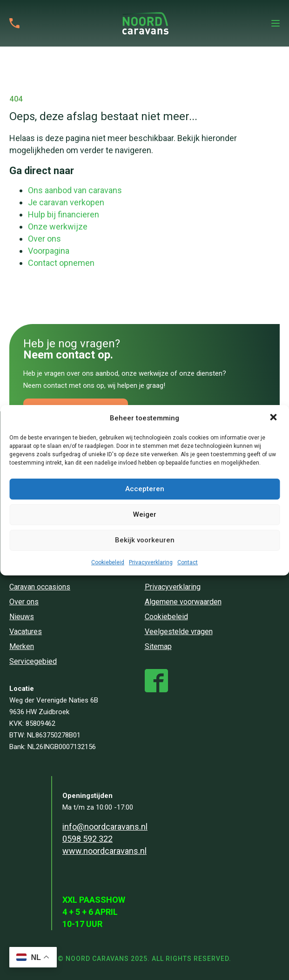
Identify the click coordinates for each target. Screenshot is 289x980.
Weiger (145, 514)
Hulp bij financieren (64, 214)
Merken (22, 646)
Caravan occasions (40, 587)
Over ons (44, 239)
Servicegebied (33, 661)
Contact (188, 562)
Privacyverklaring (151, 562)
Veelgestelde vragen (179, 632)
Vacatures (26, 632)
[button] (274, 418)
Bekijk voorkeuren (145, 540)
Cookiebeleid (108, 562)
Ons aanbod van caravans (75, 190)
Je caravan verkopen (66, 202)
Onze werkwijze (58, 226)
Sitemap (158, 646)
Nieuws (22, 617)
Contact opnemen (61, 263)
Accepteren (145, 489)
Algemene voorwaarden (183, 602)
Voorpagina (49, 251)
